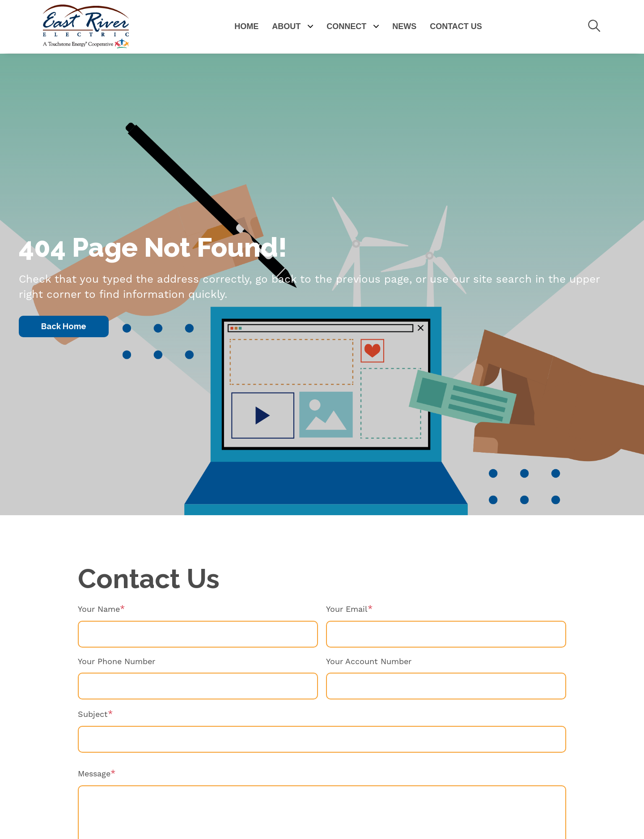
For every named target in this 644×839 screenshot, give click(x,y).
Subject (93, 714)
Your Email (347, 609)
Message (94, 774)
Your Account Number (369, 662)
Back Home (64, 326)
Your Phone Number (117, 662)
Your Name (99, 609)
